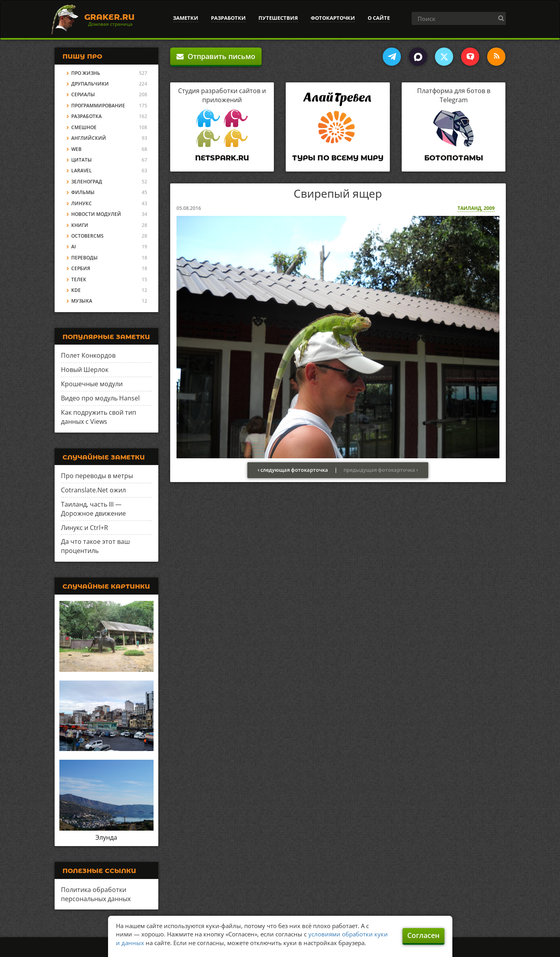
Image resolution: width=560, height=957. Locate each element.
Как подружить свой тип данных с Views (99, 417)
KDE (76, 290)
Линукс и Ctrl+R (84, 528)
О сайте (379, 18)
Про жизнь (86, 73)
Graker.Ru (109, 17)
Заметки (186, 18)
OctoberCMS (87, 236)
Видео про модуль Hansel (100, 398)
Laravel (82, 171)
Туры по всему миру (338, 158)
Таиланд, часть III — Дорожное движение (93, 509)
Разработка (86, 116)
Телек (79, 279)
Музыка (82, 301)
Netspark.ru (222, 158)
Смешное (84, 127)
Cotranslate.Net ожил (93, 490)
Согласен (423, 935)
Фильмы (83, 192)
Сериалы (83, 94)
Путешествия (278, 18)
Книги (80, 225)
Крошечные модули (92, 384)
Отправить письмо (216, 56)
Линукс (82, 203)
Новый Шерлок (85, 370)
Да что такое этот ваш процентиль (95, 546)
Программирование (98, 106)
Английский (89, 138)
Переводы (84, 258)
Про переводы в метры (97, 476)
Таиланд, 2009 (476, 208)
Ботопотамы (454, 158)
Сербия (81, 268)
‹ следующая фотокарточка (293, 470)
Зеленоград (87, 182)
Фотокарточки (333, 18)
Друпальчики (90, 84)
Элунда (106, 837)
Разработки (228, 18)
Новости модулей (96, 214)
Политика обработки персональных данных (96, 894)
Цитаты (82, 160)
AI (74, 247)
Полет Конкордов (88, 355)
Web (76, 149)
